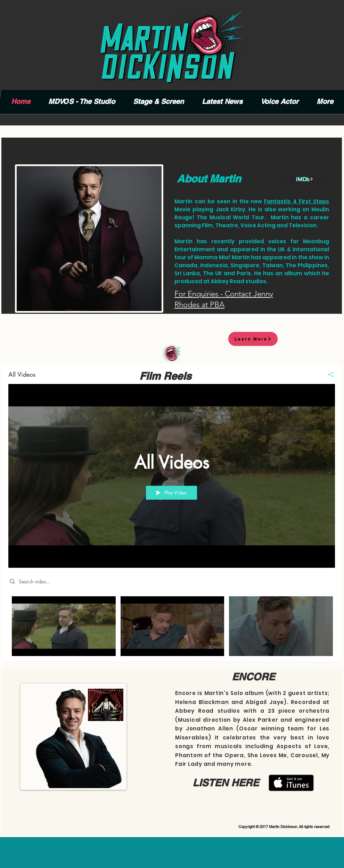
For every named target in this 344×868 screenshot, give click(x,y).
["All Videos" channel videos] (172, 628)
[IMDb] (305, 179)
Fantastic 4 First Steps (297, 201)
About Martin (209, 179)
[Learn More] (253, 339)
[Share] (328, 375)
